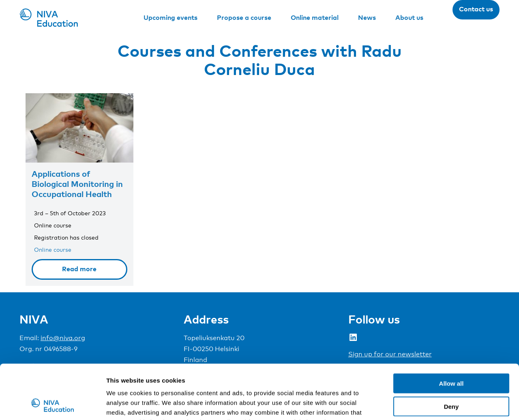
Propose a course (244, 17)
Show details (426, 404)
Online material (315, 17)
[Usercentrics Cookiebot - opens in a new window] (53, 404)
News (367, 17)
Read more (79, 269)
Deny (451, 355)
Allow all (451, 332)
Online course (53, 250)
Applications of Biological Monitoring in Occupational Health (77, 184)
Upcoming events (170, 17)
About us (409, 17)
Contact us (476, 9)
